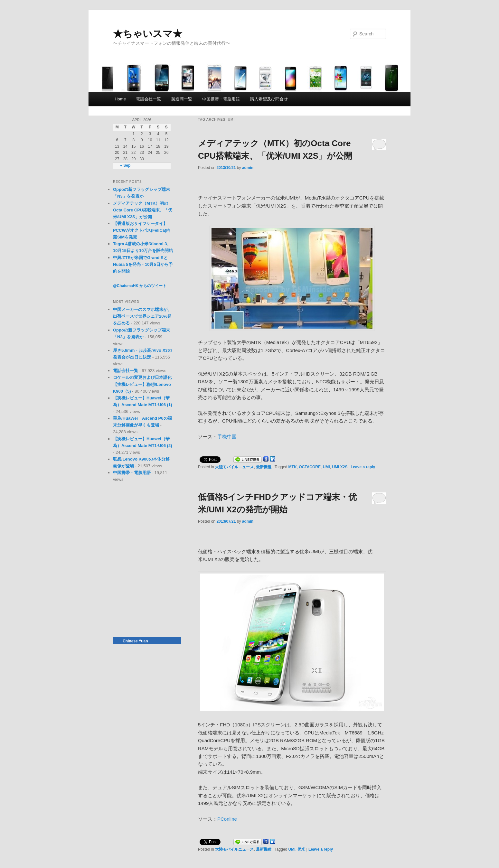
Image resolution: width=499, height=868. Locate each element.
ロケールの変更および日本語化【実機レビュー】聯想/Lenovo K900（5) (142, 384)
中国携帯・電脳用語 (221, 99)
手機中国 (227, 437)
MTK (293, 467)
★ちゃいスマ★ (148, 34)
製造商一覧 (182, 99)
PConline (227, 819)
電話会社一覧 (148, 99)
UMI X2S (340, 467)
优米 (301, 849)
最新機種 (264, 467)
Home (120, 99)
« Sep (125, 165)
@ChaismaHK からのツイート (140, 286)
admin (248, 168)
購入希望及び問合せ (269, 99)
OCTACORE (310, 467)
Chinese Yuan (135, 641)
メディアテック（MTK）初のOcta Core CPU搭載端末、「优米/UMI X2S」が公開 (143, 210)
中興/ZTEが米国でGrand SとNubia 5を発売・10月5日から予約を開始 (143, 264)
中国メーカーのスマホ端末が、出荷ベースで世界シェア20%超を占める (142, 316)
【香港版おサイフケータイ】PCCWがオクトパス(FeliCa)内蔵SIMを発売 (142, 230)
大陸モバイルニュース (234, 467)
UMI (326, 467)
